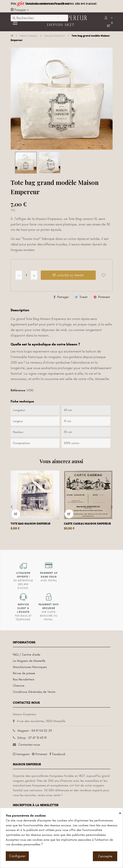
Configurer (17, 856)
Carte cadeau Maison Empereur (87, 524)
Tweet (84, 297)
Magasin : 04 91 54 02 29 (35, 731)
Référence (18, 390)
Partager (63, 297)
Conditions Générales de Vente (34, 692)
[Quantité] (26, 275)
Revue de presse (24, 673)
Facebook (59, 754)
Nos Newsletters (24, 679)
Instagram (23, 754)
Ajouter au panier (68, 275)
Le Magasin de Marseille (29, 661)
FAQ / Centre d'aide (27, 655)
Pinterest (104, 297)
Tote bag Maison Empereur (30, 524)
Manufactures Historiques (30, 667)
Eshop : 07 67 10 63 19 (32, 738)
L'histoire (19, 686)
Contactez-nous (29, 745)
